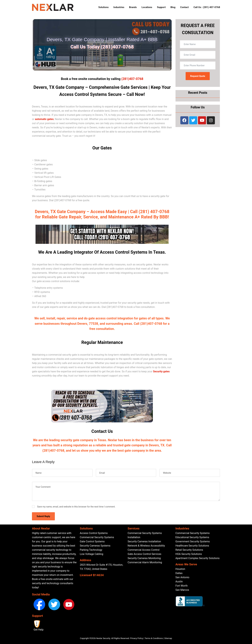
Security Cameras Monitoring (144, 558)
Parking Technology (91, 550)
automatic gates (44, 119)
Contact (184, 7)
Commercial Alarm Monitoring (145, 562)
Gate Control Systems (92, 541)
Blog (173, 7)
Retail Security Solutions (189, 550)
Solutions (104, 7)
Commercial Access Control (144, 550)
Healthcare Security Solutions (192, 546)
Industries (119, 7)
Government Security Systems (193, 541)
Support (161, 7)
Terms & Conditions (154, 638)
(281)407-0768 (132, 79)
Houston (180, 569)
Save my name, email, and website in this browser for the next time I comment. (76, 507)
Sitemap (168, 638)
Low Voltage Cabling (92, 554)
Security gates (161, 371)
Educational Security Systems (192, 537)
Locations (147, 7)
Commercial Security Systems (97, 537)
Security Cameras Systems (95, 546)
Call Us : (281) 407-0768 (207, 7)
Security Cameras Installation (144, 541)
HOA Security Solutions (189, 554)
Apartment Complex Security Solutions (198, 558)
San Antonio (182, 577)
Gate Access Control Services (144, 554)
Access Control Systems (94, 533)
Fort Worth (182, 586)
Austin (179, 582)
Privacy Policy (137, 638)
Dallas (179, 573)
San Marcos (182, 590)
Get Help (38, 630)
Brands (133, 7)
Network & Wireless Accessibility (146, 546)
